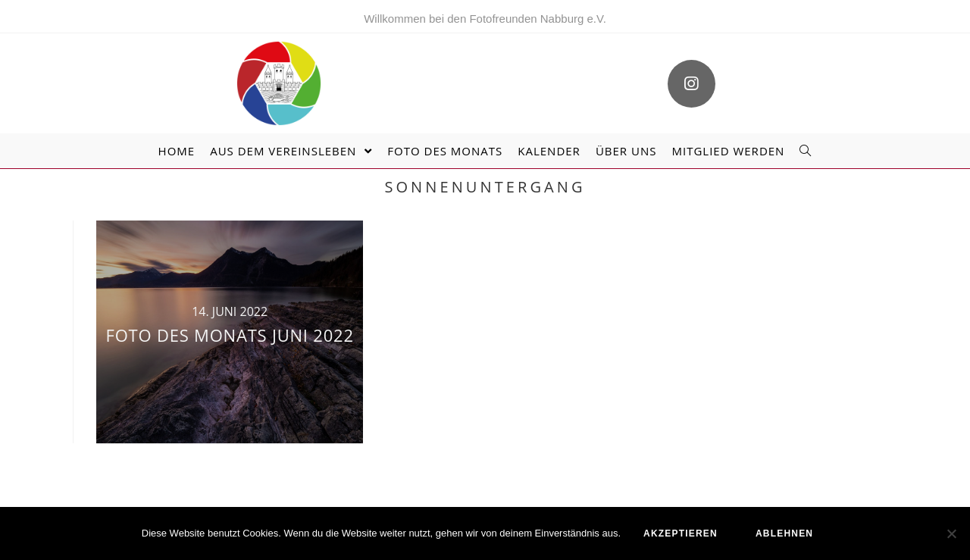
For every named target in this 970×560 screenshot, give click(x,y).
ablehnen (784, 533)
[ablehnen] (951, 533)
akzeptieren (681, 533)
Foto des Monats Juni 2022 (229, 335)
